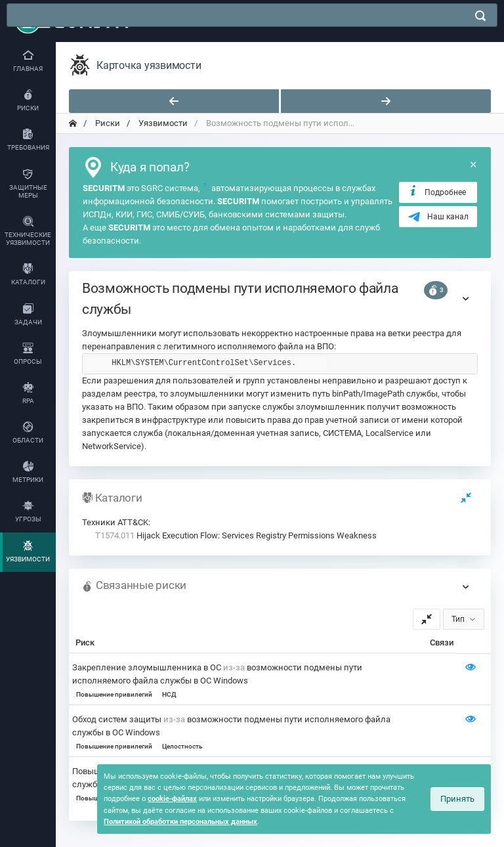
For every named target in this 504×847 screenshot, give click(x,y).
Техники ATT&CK (115, 522)
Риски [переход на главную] (107, 123)
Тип (458, 619)
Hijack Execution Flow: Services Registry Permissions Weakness (236, 535)
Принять (457, 799)
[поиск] (480, 16)
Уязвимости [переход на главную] (162, 123)
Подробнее (437, 192)
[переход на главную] (73, 123)
